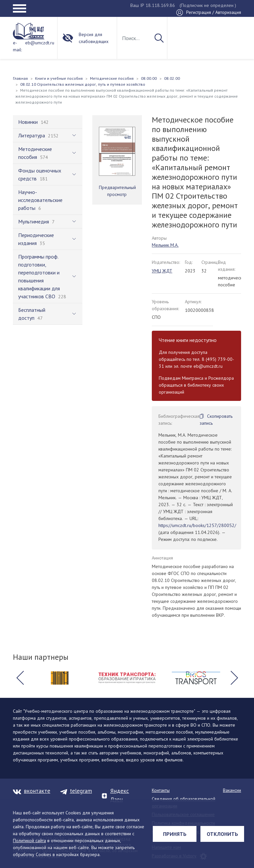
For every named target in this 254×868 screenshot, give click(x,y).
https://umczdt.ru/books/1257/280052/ (197, 525)
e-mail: (17, 46)
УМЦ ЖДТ (162, 271)
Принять (175, 834)
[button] (20, 678)
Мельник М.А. (165, 245)
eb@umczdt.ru (40, 43)
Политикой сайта (29, 841)
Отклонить (222, 834)
